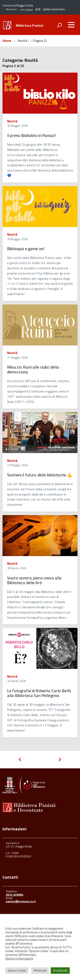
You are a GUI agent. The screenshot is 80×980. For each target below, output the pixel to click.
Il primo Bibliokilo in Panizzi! (31, 135)
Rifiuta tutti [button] (40, 970)
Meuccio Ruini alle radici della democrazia (33, 369)
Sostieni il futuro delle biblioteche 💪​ (40, 475)
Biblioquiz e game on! (26, 249)
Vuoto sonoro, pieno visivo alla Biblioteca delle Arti (34, 580)
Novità (12, 121)
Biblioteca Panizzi (30, 25)
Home (7, 41)
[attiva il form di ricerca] (59, 25)
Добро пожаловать (54, 9)
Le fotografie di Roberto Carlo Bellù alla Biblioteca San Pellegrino (39, 693)
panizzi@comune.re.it (21, 901)
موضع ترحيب (26, 9)
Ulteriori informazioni (19, 958)
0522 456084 (15, 895)
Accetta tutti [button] (60, 970)
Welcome (11, 9)
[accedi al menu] (71, 25)
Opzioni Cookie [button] (17, 970)
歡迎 (38, 9)
